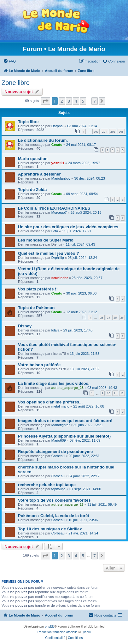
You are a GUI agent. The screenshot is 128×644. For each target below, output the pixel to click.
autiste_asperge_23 (67, 388)
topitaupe (58, 489)
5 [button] (83, 101)
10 (108, 393)
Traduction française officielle (57, 632)
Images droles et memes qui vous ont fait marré (65, 421)
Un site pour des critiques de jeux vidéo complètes (68, 227)
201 (105, 131)
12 (122, 393)
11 (115, 393)
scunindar (60, 278)
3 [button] (69, 101)
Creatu (57, 145)
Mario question (33, 159)
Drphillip (58, 258)
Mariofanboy (61, 178)
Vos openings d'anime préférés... (50, 402)
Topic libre (28, 122)
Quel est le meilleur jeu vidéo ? (48, 253)
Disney (25, 326)
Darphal (58, 126)
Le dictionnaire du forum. (43, 140)
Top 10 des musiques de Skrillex (50, 529)
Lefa (55, 231)
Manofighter (61, 425)
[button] (45, 101)
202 (113, 131)
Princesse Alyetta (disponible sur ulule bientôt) (64, 436)
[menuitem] (9, 61)
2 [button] (62, 101)
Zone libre (16, 83)
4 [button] (76, 101)
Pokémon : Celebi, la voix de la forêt (54, 516)
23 (102, 317)
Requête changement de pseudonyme (55, 452)
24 (108, 317)
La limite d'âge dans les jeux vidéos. (54, 383)
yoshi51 (58, 163)
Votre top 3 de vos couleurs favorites (54, 500)
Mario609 (59, 440)
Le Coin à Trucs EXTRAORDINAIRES (54, 208)
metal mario (60, 406)
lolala (55, 330)
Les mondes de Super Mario (46, 240)
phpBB (49, 626)
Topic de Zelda (32, 190)
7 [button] (94, 101)
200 (96, 131)
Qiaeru (86, 632)
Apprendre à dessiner (39, 174)
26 (122, 317)
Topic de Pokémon (36, 308)
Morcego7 (59, 212)
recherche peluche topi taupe (47, 485)
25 (115, 317)
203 (121, 131)
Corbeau (58, 456)
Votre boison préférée (39, 365)
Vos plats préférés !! (38, 289)
